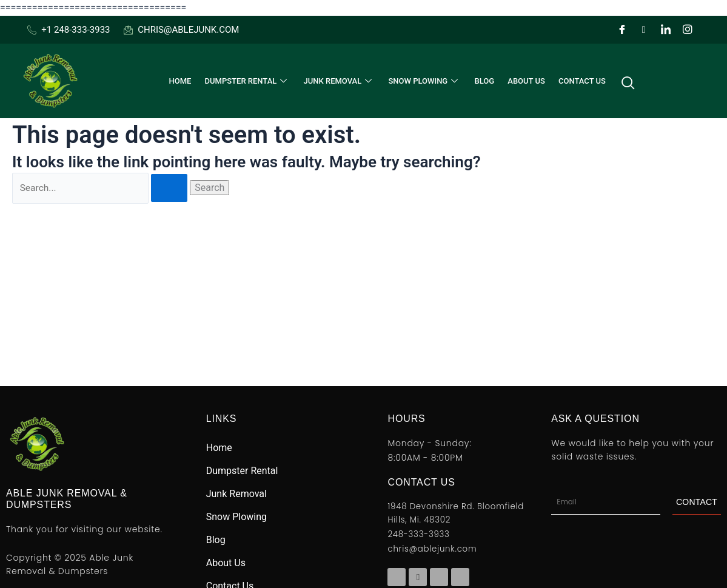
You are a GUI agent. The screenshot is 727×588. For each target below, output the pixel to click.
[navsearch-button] (623, 81)
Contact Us (577, 81)
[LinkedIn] (666, 30)
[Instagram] (688, 30)
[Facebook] (622, 30)
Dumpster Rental (250, 81)
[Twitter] (644, 30)
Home (183, 81)
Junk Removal (340, 81)
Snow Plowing (424, 81)
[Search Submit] (172, 189)
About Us (523, 81)
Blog (482, 81)
